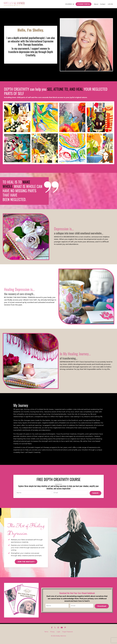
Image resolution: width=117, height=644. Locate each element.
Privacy (52, 636)
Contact (102, 4)
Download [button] (102, 610)
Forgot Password (67, 636)
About (96, 4)
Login (58, 636)
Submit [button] (95, 497)
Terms (46, 636)
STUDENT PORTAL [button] (83, 4)
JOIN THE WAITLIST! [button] (26, 566)
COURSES (69, 4)
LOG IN (110, 4)
